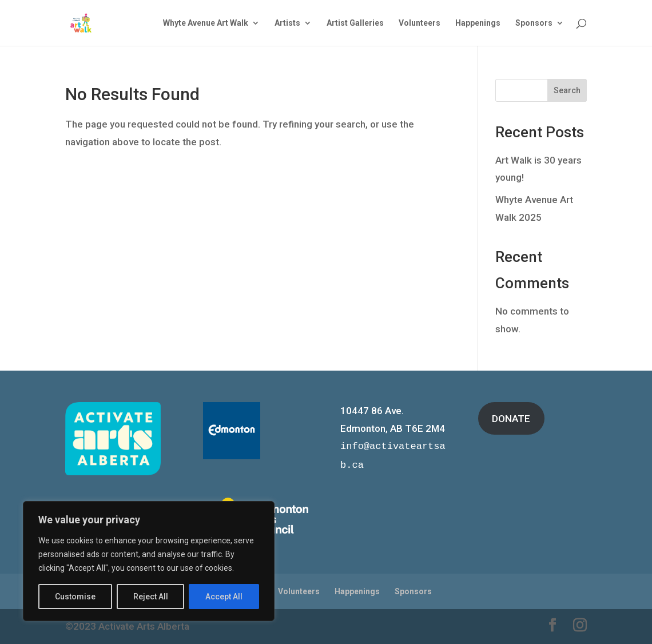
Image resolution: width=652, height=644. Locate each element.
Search (567, 90)
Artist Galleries (355, 23)
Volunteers (420, 23)
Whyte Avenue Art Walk (206, 23)
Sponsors (534, 23)
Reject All (151, 597)
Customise (75, 597)
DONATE (511, 419)
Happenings (478, 23)
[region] (149, 561)
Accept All (224, 597)
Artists (287, 23)
